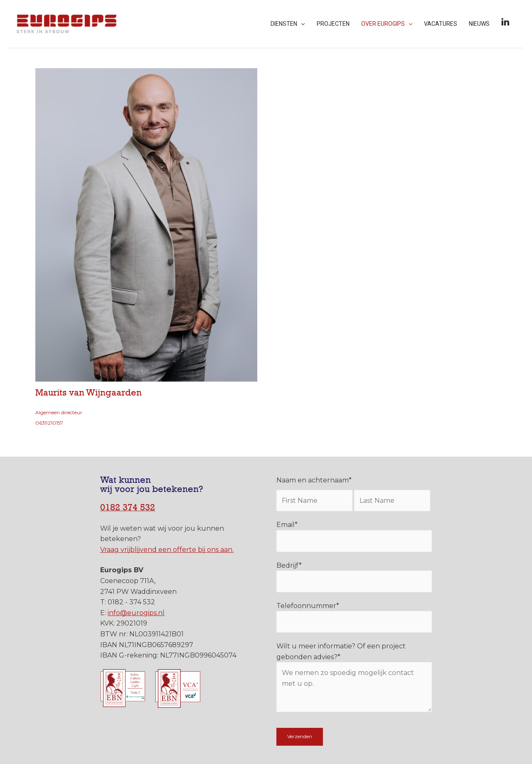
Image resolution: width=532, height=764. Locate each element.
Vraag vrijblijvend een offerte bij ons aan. (167, 550)
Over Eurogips (387, 24)
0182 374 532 (128, 507)
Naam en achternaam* (314, 480)
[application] (301, 24)
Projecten (333, 24)
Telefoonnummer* (354, 617)
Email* (354, 536)
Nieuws (479, 24)
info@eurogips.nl (136, 613)
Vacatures (441, 24)
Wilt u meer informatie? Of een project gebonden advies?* (354, 679)
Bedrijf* (354, 577)
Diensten (288, 24)
